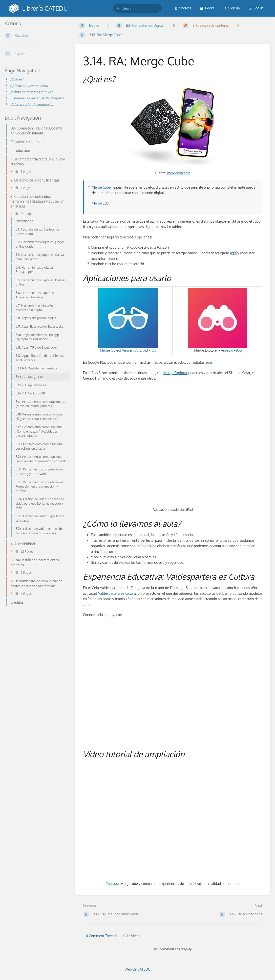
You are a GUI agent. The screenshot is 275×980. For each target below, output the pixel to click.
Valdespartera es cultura (116, 593)
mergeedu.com (179, 173)
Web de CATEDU (137, 969)
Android (142, 350)
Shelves (183, 8)
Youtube (112, 884)
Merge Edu (100, 203)
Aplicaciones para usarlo (29, 86)
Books (207, 8)
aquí (234, 253)
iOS (239, 350)
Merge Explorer (175, 373)
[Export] (36, 54)
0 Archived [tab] (131, 936)
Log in (256, 8)
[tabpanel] (173, 949)
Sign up (232, 8)
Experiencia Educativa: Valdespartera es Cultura (39, 98)
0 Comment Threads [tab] (102, 936)
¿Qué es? (17, 79)
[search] (137, 8)
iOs (153, 350)
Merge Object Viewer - (128, 320)
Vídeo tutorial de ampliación (32, 104)
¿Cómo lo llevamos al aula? (31, 92)
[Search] (118, 8)
